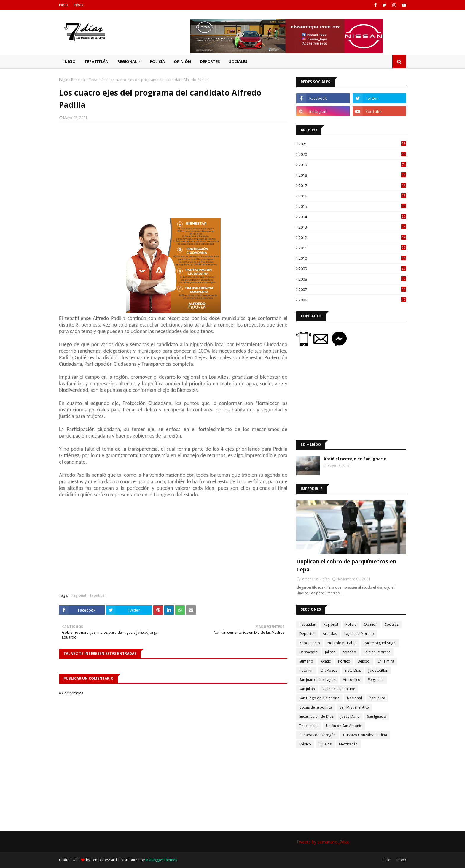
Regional (79, 595)
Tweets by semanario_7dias (323, 842)
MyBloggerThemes (161, 860)
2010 (352, 258)
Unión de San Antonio (344, 726)
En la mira (386, 661)
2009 (352, 269)
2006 (352, 300)
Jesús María (350, 716)
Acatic (326, 661)
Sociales (392, 624)
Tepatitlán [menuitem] (97, 61)
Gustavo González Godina (365, 735)
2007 (352, 289)
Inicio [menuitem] (70, 61)
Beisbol (364, 661)
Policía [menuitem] (157, 61)
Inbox (79, 5)
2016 (352, 196)
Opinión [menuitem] (182, 61)
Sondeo (350, 652)
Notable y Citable (342, 643)
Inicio (63, 5)
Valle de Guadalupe (339, 689)
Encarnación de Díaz (316, 716)
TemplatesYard (104, 860)
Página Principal (72, 80)
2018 (352, 175)
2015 (352, 206)
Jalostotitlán (378, 670)
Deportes (307, 634)
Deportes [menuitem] (210, 61)
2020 (352, 154)
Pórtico (344, 661)
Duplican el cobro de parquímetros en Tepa (346, 565)
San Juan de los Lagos (317, 680)
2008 (352, 279)
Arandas (330, 634)
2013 (352, 227)
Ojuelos (325, 744)
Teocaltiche (309, 726)
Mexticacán (348, 744)
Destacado (308, 652)
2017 (352, 186)
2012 (352, 237)
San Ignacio (377, 716)
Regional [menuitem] (127, 61)
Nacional (354, 698)
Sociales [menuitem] (238, 61)
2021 (352, 144)
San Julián (307, 689)
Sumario (306, 661)
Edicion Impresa (377, 652)
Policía (351, 624)
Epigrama (376, 680)
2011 (352, 248)
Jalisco (330, 652)
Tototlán (306, 670)
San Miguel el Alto (354, 707)
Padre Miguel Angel (380, 643)
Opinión (371, 624)
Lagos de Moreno (359, 634)
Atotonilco (352, 680)
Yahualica (377, 698)
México (305, 744)
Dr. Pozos (329, 670)
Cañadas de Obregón (317, 735)
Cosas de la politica (316, 707)
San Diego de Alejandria (319, 698)
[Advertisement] (173, 171)
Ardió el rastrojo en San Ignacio (355, 459)
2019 (352, 165)
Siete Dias (353, 670)
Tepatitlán (97, 80)
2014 (352, 217)
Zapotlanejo (310, 643)
